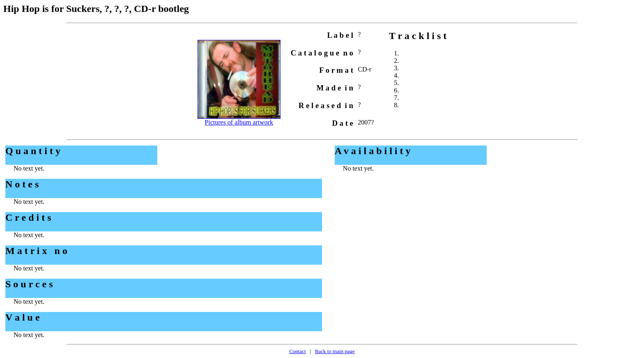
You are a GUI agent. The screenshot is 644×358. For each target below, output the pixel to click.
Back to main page (335, 351)
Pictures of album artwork (239, 122)
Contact (297, 351)
